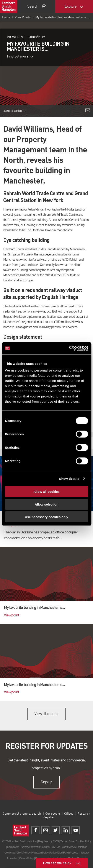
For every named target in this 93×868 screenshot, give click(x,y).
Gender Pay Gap (51, 847)
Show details (69, 478)
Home (6, 17)
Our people (53, 814)
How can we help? (57, 863)
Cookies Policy (83, 841)
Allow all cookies (46, 492)
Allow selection (46, 504)
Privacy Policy (26, 858)
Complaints (13, 847)
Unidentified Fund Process (64, 853)
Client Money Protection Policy (33, 853)
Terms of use (67, 841)
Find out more (20, 57)
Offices (69, 814)
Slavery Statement (31, 847)
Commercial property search (22, 814)
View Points (23, 17)
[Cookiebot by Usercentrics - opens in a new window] (69, 348)
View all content (46, 714)
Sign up (46, 782)
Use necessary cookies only (46, 517)
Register (48, 817)
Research (84, 814)
